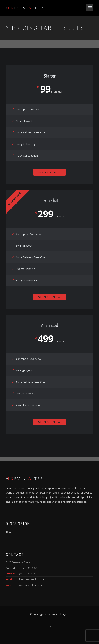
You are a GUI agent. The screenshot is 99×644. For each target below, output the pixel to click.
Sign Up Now (49, 172)
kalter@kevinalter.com (32, 579)
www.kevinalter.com (30, 585)
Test (8, 532)
